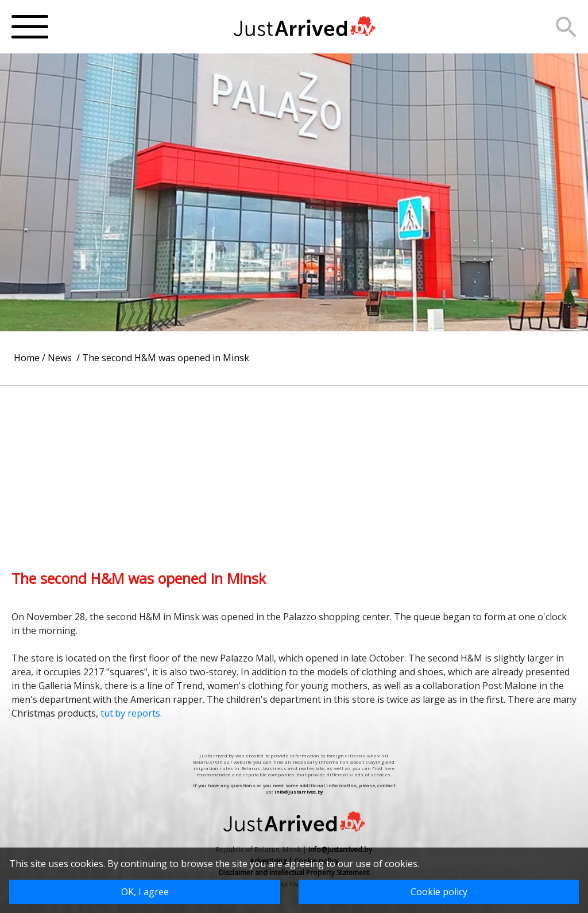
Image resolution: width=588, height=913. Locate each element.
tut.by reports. (130, 713)
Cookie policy (439, 892)
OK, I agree (145, 892)
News (61, 358)
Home (27, 358)
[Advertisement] (294, 466)
